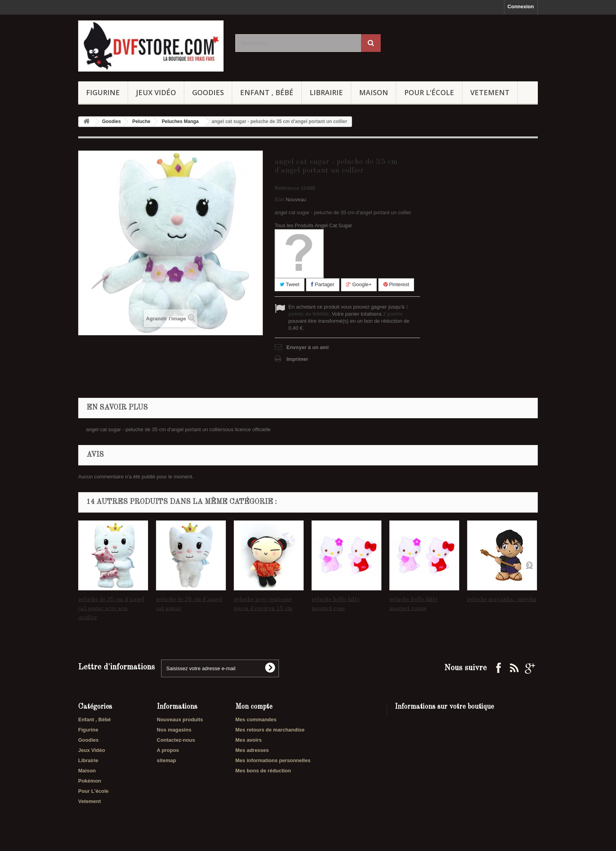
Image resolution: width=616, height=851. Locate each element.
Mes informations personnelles (273, 760)
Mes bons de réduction (263, 771)
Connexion (521, 6)
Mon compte (254, 707)
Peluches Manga (180, 121)
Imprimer (297, 359)
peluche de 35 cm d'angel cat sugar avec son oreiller (111, 609)
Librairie (326, 92)
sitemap (166, 760)
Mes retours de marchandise (270, 730)
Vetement (490, 92)
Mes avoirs (248, 740)
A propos (168, 750)
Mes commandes (256, 720)
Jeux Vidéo (156, 92)
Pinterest (396, 284)
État (280, 199)
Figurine (103, 92)
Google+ (359, 284)
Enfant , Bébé (267, 92)
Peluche (141, 121)
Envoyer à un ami (308, 347)
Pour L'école (429, 92)
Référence (287, 188)
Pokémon (90, 781)
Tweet (290, 284)
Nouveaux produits (180, 720)
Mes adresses (252, 750)
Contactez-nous (176, 740)
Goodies (208, 92)
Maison (374, 92)
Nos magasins (174, 730)
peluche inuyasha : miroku (502, 600)
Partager (323, 284)
